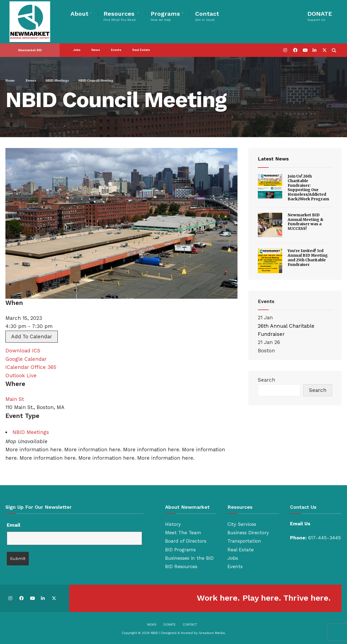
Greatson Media (212, 633)
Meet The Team (183, 533)
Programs (165, 16)
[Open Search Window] (334, 50)
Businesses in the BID (189, 558)
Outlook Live (21, 376)
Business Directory (248, 533)
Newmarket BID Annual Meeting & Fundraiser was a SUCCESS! (306, 222)
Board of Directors (186, 541)
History (173, 524)
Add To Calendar (32, 337)
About (79, 14)
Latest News (273, 159)
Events (116, 50)
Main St (15, 399)
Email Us (300, 524)
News (96, 50)
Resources (120, 16)
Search (266, 380)
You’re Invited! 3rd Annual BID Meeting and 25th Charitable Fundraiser (308, 257)
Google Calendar (26, 359)
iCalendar (17, 367)
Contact (207, 16)
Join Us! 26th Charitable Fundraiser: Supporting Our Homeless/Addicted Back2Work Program (308, 188)
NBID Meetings (57, 80)
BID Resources (181, 566)
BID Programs (180, 550)
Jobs (77, 50)
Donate (170, 625)
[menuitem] (84, 13)
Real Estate (141, 50)
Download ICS (23, 351)
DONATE (320, 16)
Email (14, 525)
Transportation (244, 541)
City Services (242, 524)
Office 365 (44, 367)
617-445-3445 (324, 538)
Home (10, 80)
